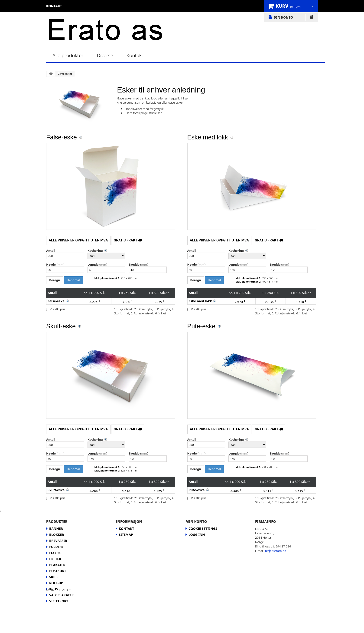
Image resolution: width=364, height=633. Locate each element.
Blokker (57, 535)
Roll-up (56, 583)
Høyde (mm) (55, 264)
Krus (54, 589)
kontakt (54, 6)
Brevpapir (58, 541)
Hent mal (73, 280)
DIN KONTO (283, 17)
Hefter (55, 559)
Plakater (57, 565)
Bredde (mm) (139, 264)
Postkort (58, 571)
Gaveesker (65, 74)
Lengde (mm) (97, 264)
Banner (56, 529)
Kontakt (135, 55)
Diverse (105, 55)
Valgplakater (61, 595)
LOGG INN (312, 18)
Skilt (54, 577)
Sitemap (126, 535)
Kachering (95, 251)
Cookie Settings (203, 529)
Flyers (55, 553)
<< (86, 293)
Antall (51, 251)
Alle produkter (68, 55)
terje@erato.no (276, 551)
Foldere (56, 547)
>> (168, 293)
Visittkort (59, 601)
